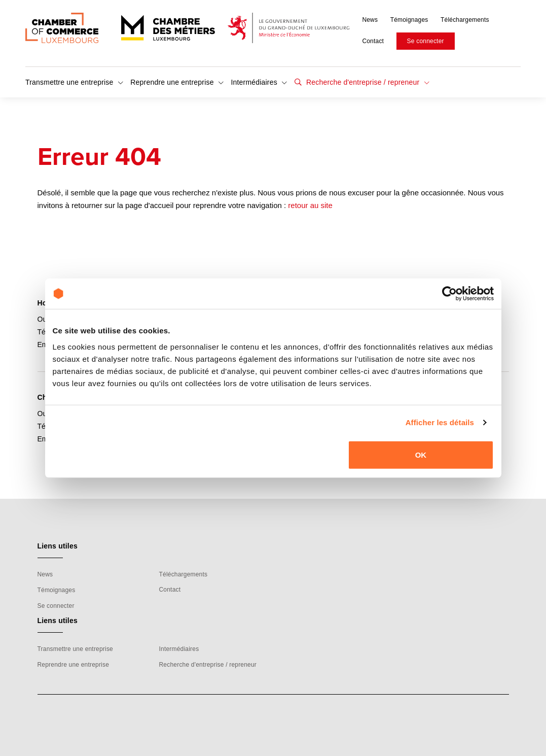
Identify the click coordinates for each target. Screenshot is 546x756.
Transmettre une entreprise (74, 82)
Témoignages (409, 20)
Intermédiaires (259, 82)
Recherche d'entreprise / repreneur (367, 82)
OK (421, 454)
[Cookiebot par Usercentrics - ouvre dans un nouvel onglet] (449, 294)
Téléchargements (465, 20)
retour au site (310, 205)
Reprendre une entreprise (177, 82)
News (370, 20)
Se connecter (426, 41)
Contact (373, 41)
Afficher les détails (440, 422)
